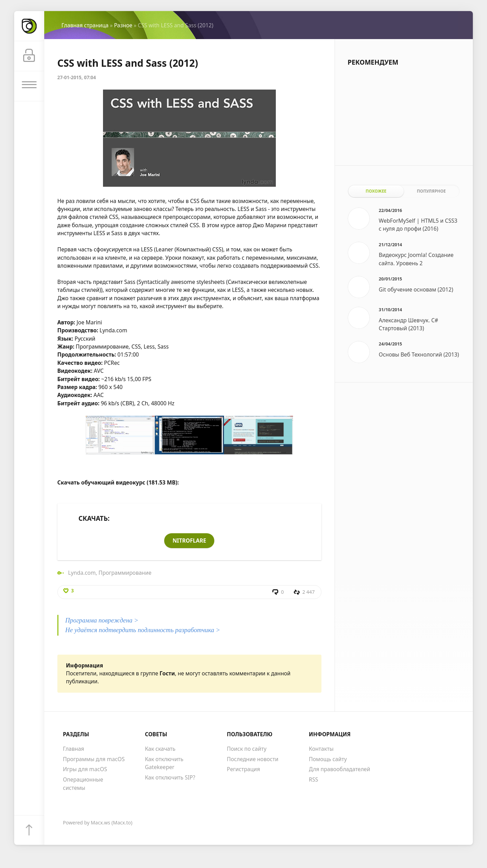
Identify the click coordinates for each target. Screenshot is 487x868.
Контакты (321, 749)
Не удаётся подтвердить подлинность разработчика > (143, 631)
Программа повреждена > (102, 621)
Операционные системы (83, 784)
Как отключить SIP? (170, 778)
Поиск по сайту (247, 749)
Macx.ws (101, 823)
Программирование (125, 573)
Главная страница (85, 25)
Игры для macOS (85, 770)
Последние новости (252, 759)
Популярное (431, 191)
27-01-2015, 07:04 (77, 77)
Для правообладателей (340, 770)
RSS (314, 780)
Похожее (376, 191)
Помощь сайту (328, 759)
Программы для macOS (94, 759)
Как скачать (160, 749)
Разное (123, 25)
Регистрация (243, 770)
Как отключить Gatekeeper (164, 763)
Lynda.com (82, 573)
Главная (73, 749)
